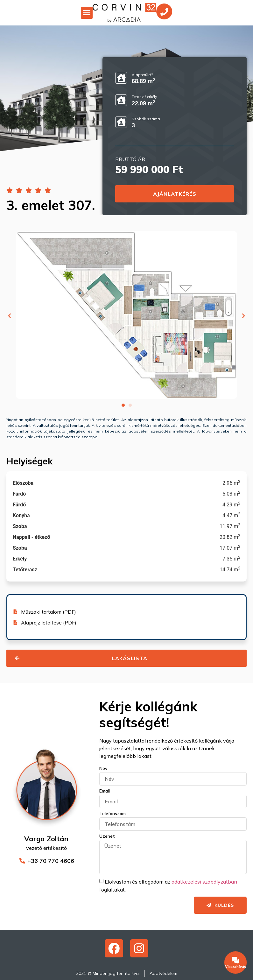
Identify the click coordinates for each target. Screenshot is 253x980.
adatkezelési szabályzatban (204, 882)
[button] (87, 13)
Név (103, 769)
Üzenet (107, 836)
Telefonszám (112, 814)
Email (105, 791)
